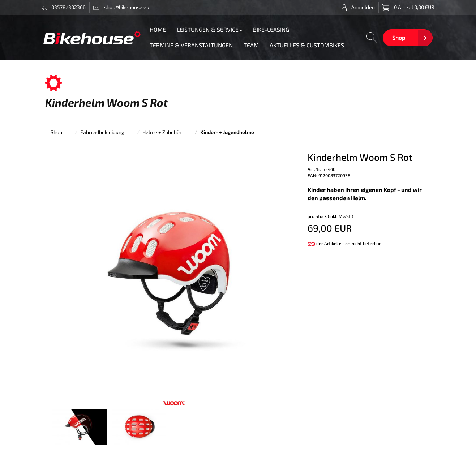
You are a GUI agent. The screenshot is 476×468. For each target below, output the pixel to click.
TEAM (251, 45)
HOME (158, 29)
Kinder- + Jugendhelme (227, 132)
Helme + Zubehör (162, 132)
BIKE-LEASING (271, 29)
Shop (399, 37)
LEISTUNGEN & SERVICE (209, 29)
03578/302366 (64, 7)
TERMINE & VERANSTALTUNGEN (191, 45)
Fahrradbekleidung (102, 132)
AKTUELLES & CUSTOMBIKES (307, 45)
